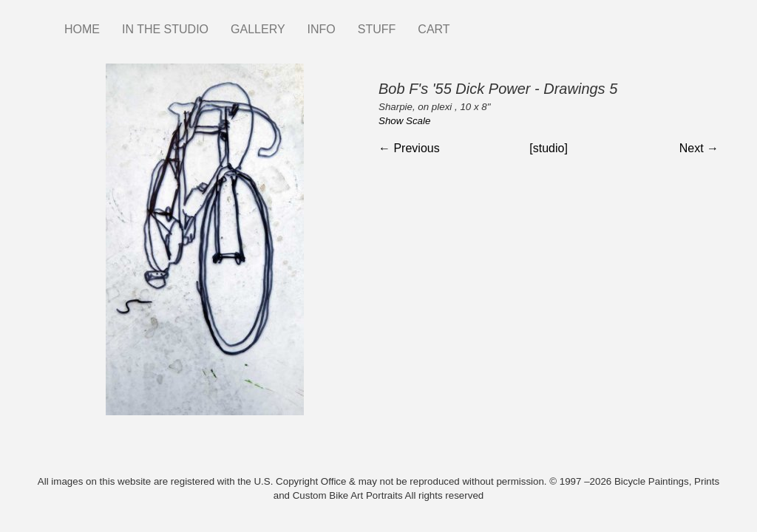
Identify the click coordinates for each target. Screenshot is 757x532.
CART (434, 29)
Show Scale (404, 121)
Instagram (472, 22)
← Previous (409, 148)
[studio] (549, 148)
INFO (322, 29)
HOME (82, 29)
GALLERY (258, 29)
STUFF (377, 29)
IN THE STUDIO (165, 29)
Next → (699, 148)
